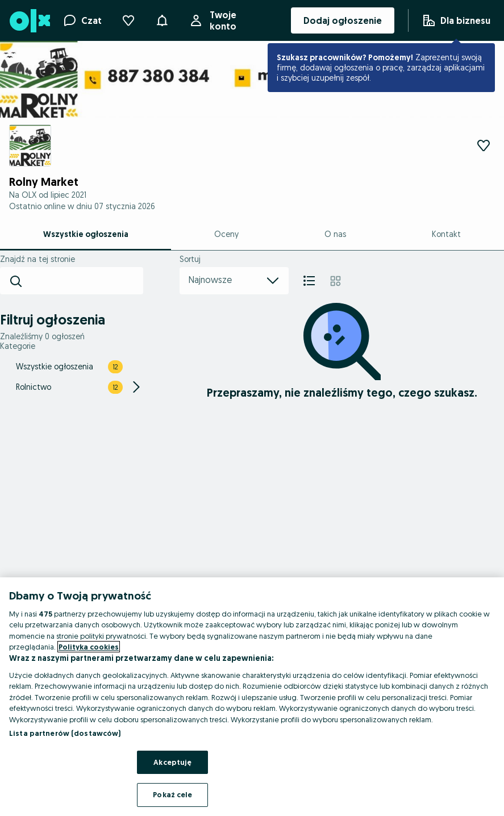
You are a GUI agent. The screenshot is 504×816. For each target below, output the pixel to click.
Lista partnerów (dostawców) (65, 733)
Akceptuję (172, 762)
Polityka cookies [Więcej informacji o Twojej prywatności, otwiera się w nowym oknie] (89, 647)
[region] (252, 697)
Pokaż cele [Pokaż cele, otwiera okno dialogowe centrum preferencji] (172, 794)
